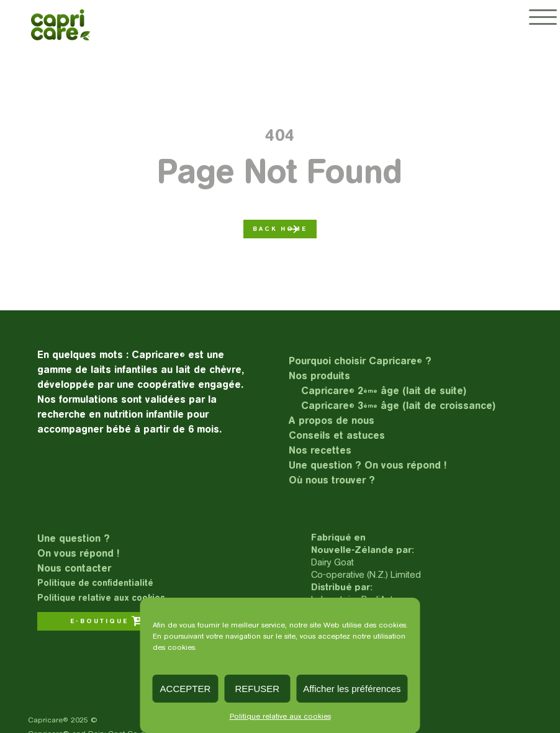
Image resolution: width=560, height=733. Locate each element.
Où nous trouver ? (332, 480)
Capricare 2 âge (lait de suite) (384, 391)
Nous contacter (74, 568)
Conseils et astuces (337, 435)
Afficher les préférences (352, 689)
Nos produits (319, 376)
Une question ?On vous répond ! (78, 546)
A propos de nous (332, 420)
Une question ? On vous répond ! (368, 465)
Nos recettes (320, 450)
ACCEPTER (186, 689)
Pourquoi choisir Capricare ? (360, 361)
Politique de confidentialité (95, 583)
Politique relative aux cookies (280, 716)
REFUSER (257, 689)
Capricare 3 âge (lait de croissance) (398, 406)
